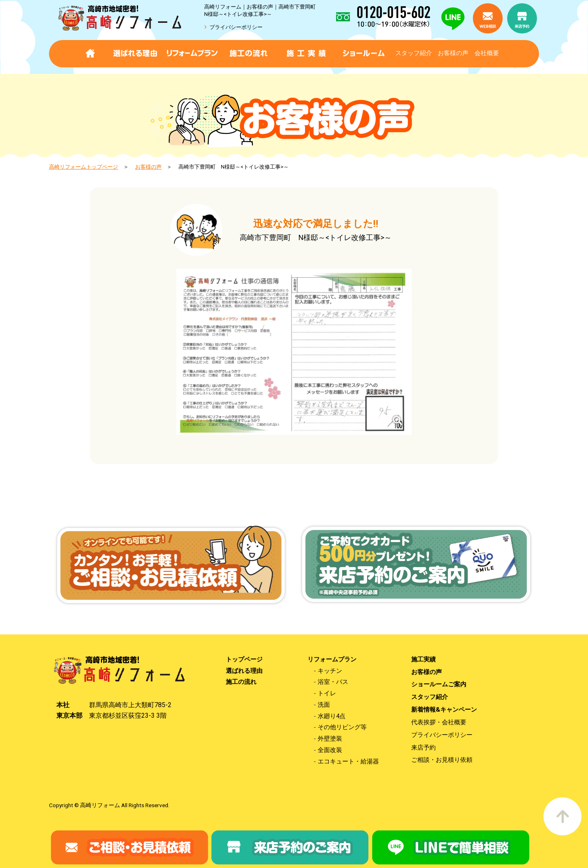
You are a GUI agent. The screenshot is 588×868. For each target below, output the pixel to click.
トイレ (327, 693)
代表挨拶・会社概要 (439, 722)
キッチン (330, 671)
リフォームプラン (332, 660)
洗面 (324, 705)
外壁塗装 (330, 739)
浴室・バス (333, 682)
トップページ (244, 660)
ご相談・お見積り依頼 (442, 760)
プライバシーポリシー (236, 27)
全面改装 (330, 750)
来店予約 (423, 748)
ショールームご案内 (439, 684)
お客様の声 (453, 53)
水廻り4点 (332, 716)
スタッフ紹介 (414, 53)
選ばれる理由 (244, 671)
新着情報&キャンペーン (444, 710)
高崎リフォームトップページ (84, 167)
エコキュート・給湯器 (348, 762)
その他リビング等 (342, 727)
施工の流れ (241, 682)
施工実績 (423, 660)
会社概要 (487, 53)
